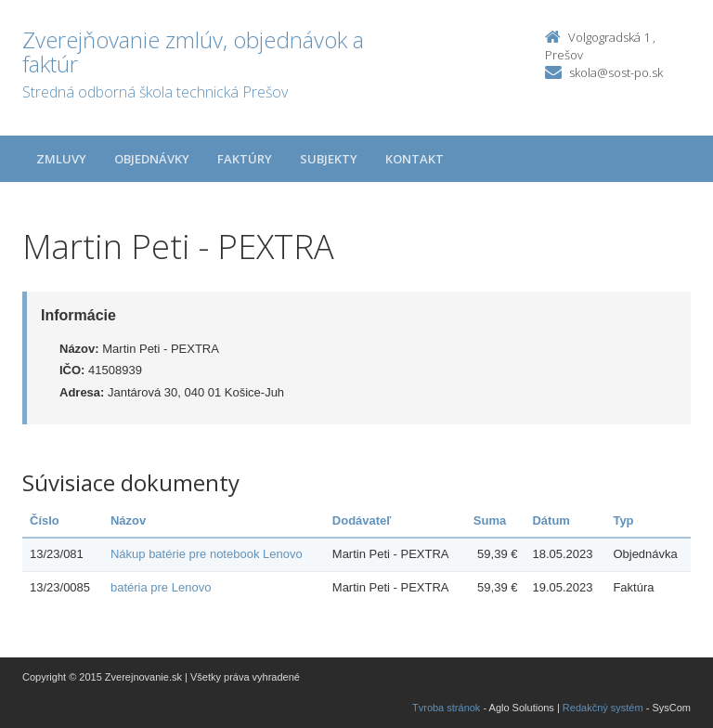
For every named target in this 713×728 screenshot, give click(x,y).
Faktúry (245, 159)
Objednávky (152, 159)
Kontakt (415, 159)
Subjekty (329, 159)
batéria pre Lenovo (161, 587)
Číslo (45, 520)
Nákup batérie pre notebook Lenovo (207, 554)
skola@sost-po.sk (616, 72)
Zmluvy (61, 159)
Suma (490, 520)
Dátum (551, 520)
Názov (128, 520)
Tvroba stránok (446, 708)
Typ (623, 520)
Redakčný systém (603, 708)
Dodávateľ (362, 520)
